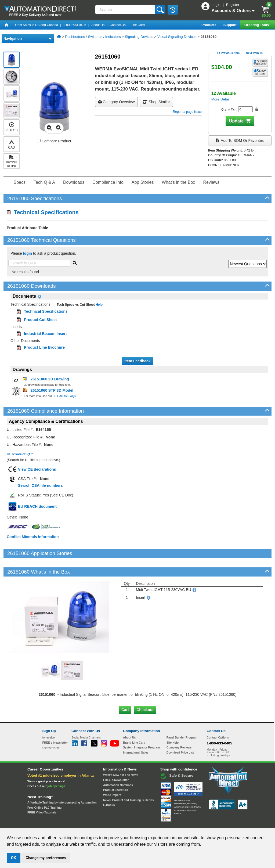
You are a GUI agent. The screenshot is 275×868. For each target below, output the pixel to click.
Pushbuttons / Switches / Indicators (93, 37)
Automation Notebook (118, 767)
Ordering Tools (257, 25)
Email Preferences (134, 823)
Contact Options (218, 719)
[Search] (126, 10)
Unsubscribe (109, 823)
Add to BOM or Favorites (240, 141)
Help (99, 305)
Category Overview (116, 102)
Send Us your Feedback (80, 823)
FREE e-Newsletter (116, 762)
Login (216, 5)
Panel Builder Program (182, 719)
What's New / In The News (121, 757)
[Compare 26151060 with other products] (39, 141)
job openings (56, 768)
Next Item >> (254, 53)
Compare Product (54, 141)
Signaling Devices (139, 37)
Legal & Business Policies (168, 823)
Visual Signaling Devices (177, 37)
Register (233, 5)
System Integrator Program (141, 729)
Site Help (173, 724)
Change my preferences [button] (46, 858)
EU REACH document (37, 506)
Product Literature (115, 772)
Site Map (54, 823)
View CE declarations (37, 469)
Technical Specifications (43, 212)
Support (231, 25)
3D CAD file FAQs (64, 396)
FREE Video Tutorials (42, 794)
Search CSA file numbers (40, 485)
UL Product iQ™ (20, 454)
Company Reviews (179, 729)
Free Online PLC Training (44, 789)
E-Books (109, 787)
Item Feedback (137, 361)
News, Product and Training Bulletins (128, 782)
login (28, 253)
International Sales (136, 734)
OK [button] (14, 858)
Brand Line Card (134, 724)
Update (236, 121)
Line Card (138, 25)
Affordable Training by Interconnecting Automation (62, 784)
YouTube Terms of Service (207, 823)
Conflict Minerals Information (33, 537)
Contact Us (117, 25)
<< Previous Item (228, 53)
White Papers (112, 777)
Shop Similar (156, 102)
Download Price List (180, 734)
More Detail (220, 99)
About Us (98, 25)
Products (209, 25)
